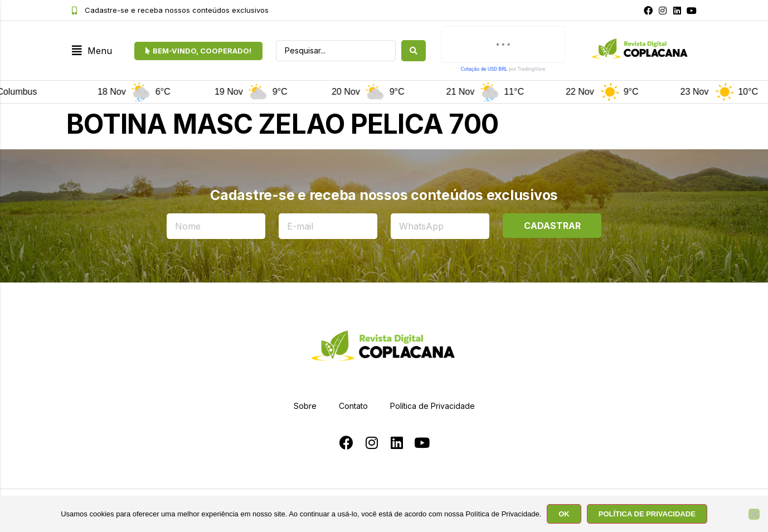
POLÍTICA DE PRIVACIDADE (647, 514)
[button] (92, 51)
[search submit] (414, 51)
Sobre (305, 406)
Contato (353, 406)
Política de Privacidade (432, 406)
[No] (754, 514)
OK (564, 514)
